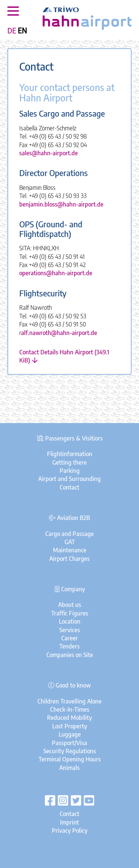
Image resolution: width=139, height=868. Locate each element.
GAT (70, 542)
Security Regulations (70, 751)
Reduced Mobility (69, 718)
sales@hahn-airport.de (49, 153)
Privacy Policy (70, 830)
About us (70, 605)
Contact (69, 487)
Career (69, 638)
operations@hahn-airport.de (56, 273)
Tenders (69, 646)
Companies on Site (70, 655)
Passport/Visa (69, 743)
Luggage (70, 734)
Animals (69, 768)
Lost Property (70, 726)
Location (70, 621)
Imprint (69, 822)
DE (12, 30)
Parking (70, 471)
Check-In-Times (70, 709)
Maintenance (70, 550)
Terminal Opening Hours (70, 759)
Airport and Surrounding (69, 479)
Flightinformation (70, 454)
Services (70, 630)
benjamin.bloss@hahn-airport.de (61, 204)
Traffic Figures (70, 613)
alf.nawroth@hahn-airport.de (59, 333)
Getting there (69, 462)
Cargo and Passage (69, 534)
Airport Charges (69, 559)
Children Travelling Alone (69, 701)
